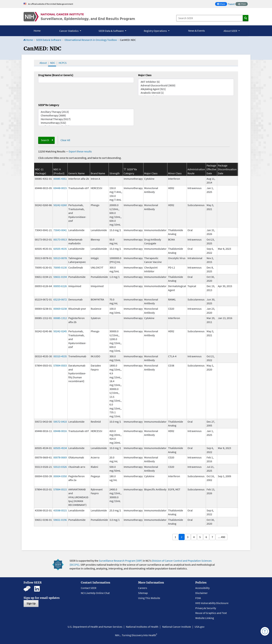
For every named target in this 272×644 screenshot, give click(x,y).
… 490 (222, 537)
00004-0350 (60, 476)
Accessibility (202, 588)
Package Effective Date (211, 169)
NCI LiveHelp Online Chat (95, 593)
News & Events (197, 31)
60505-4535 (60, 249)
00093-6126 (60, 286)
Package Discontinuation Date (227, 169)
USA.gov (199, 627)
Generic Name (76, 173)
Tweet (231, 4)
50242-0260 (60, 205)
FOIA (198, 598)
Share (222, 4)
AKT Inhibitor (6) (186, 82)
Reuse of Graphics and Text (211, 613)
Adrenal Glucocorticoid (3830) (186, 85)
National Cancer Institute (177, 627)
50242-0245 (60, 331)
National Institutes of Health (142, 627)
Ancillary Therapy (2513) (86, 112)
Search (45, 140)
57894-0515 (60, 489)
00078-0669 (60, 457)
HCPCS (63, 63)
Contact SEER (89, 588)
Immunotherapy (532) (86, 123)
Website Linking (205, 618)
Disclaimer (201, 593)
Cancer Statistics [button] (69, 31)
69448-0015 (60, 188)
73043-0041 (60, 230)
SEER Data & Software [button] (111, 31)
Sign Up (31, 603)
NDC (53, 63)
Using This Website (149, 598)
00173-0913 (60, 239)
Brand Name (98, 173)
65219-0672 (60, 299)
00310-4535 (60, 356)
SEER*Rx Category (49, 105)
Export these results (80, 151)
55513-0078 (60, 258)
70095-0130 (60, 267)
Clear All (65, 140)
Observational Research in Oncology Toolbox (91, 40)
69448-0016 (60, 431)
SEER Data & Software (49, 40)
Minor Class (175, 173)
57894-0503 (60, 365)
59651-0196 (60, 520)
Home (37, 31)
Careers (143, 588)
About (43, 63)
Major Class (145, 75)
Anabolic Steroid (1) (186, 93)
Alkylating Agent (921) (186, 89)
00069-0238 (60, 309)
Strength (115, 173)
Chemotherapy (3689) (86, 115)
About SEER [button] (231, 31)
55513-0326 (60, 467)
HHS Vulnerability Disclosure (212, 603)
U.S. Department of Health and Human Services (95, 627)
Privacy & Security (206, 608)
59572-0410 (60, 422)
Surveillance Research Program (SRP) (121, 561)
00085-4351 (60, 179)
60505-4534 (60, 448)
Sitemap (143, 593)
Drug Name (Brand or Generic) (56, 75)
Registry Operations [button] (156, 31)
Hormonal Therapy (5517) (86, 119)
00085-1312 (60, 318)
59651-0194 (60, 277)
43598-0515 (60, 510)
